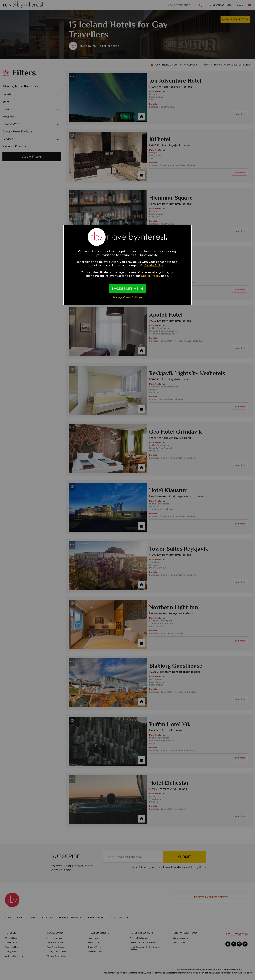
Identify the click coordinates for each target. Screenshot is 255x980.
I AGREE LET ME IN (127, 289)
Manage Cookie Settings (128, 297)
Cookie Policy (153, 265)
